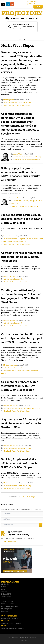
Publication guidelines (10, 606)
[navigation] (22, 584)
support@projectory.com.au (11, 623)
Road (23, 279)
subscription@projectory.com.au (13, 628)
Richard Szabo (9, 236)
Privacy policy (6, 609)
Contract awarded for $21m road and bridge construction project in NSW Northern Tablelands (22, 338)
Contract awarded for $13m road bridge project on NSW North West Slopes (22, 257)
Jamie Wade (18, 154)
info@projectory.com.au (10, 618)
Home (3, 587)
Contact (4, 592)
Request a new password (31, 2)
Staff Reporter (9, 100)
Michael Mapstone (10, 276)
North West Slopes (24, 105)
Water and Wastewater (32, 408)
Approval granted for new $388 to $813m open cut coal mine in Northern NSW (21, 423)
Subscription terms (8, 601)
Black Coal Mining (24, 103)
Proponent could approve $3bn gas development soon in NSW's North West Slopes (22, 219)
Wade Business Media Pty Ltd (24, 638)
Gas (17, 204)
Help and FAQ (6, 594)
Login (38, 7)
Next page (31, 497)
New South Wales (10, 105)
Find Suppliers (9, 542)
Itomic (25, 640)
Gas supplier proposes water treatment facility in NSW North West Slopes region (19, 386)
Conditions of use (7, 604)
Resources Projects (10, 103)
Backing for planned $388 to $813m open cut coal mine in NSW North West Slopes (19, 463)
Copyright (5, 611)
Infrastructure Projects (20, 201)
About (3, 589)
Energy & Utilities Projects (27, 239)
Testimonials (6, 596)
